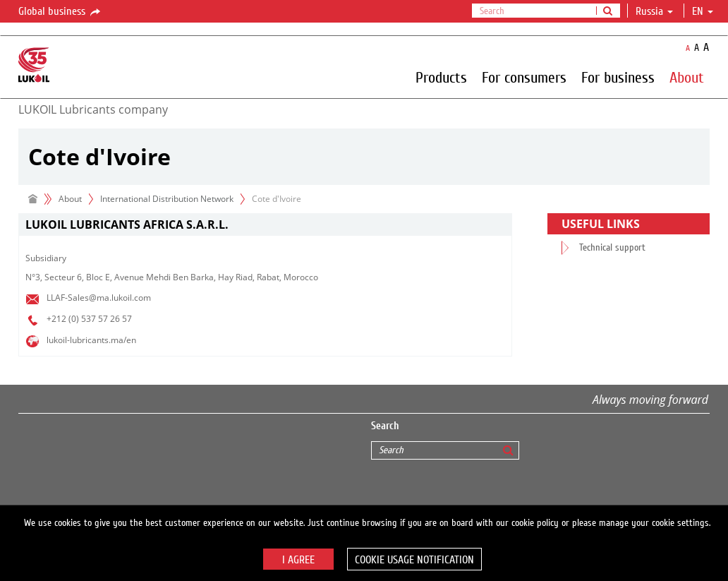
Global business (60, 12)
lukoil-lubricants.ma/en (91, 340)
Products (441, 77)
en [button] (703, 11)
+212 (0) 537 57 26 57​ (89, 319)
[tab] (265, 225)
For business (618, 77)
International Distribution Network (167, 199)
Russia (654, 11)
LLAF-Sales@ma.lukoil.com (99, 298)
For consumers (524, 77)
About (687, 77)
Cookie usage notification (414, 560)
